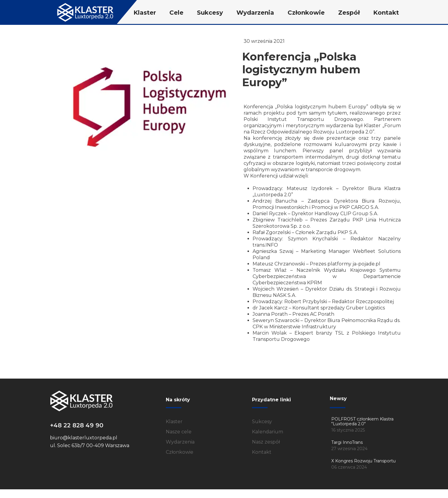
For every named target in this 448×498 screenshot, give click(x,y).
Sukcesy (262, 422)
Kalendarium (268, 432)
